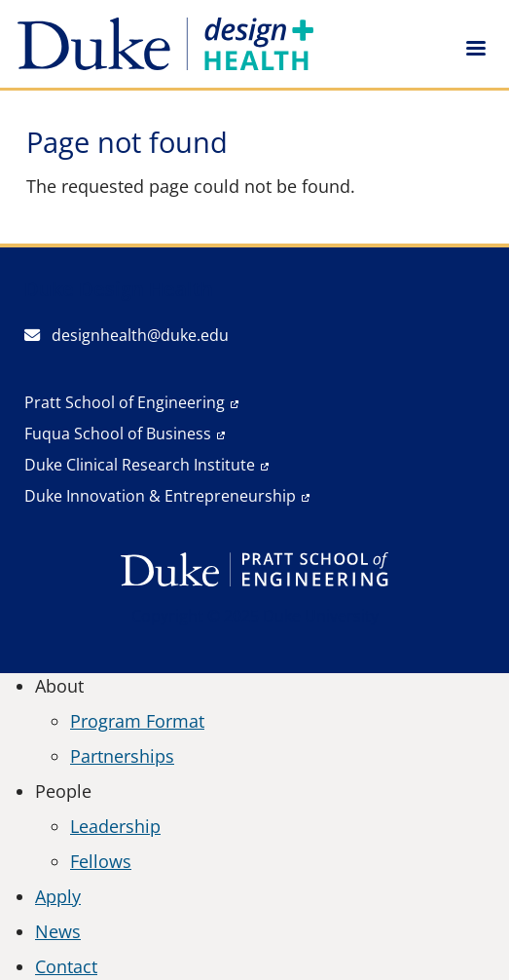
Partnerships (122, 756)
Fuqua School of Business (118, 433)
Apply (58, 896)
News (58, 931)
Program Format (137, 721)
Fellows (101, 861)
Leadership (115, 826)
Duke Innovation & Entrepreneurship (160, 496)
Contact (66, 966)
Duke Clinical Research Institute (140, 465)
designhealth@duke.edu (127, 335)
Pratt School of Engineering (125, 402)
